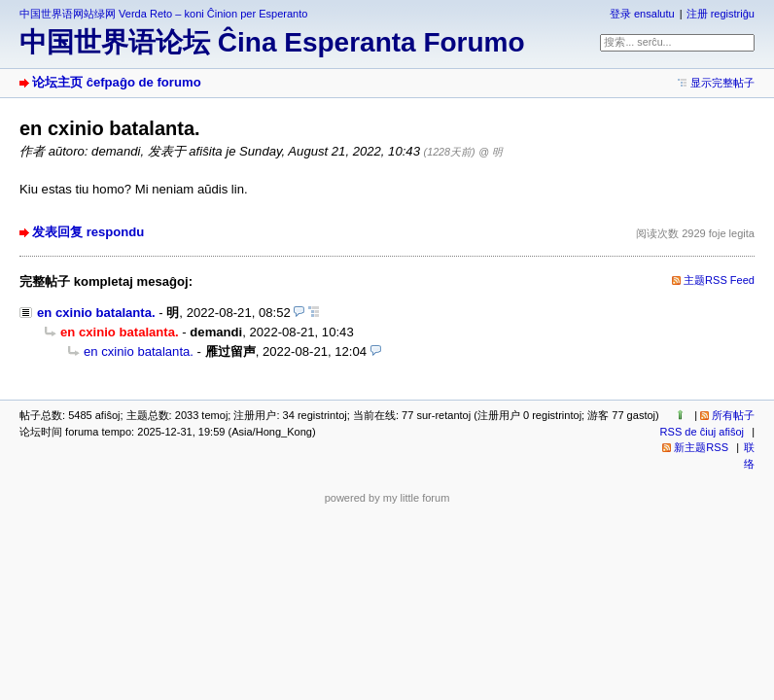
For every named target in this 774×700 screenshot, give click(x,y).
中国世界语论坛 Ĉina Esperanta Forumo (272, 42)
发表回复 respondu (88, 232)
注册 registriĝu (721, 14)
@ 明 (491, 152)
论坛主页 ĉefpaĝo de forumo (117, 82)
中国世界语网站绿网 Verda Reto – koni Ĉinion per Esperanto (163, 14)
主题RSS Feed (719, 280)
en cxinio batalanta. (96, 313)
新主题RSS (701, 447)
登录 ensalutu (642, 14)
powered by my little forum (387, 498)
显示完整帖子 (722, 83)
